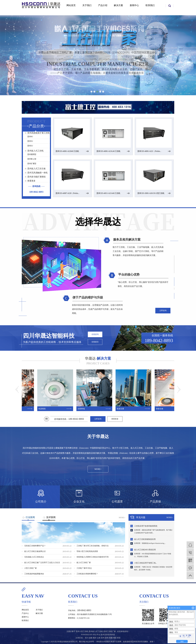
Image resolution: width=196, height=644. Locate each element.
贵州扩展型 (32, 164)
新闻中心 (134, 5)
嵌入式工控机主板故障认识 (35, 551)
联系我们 (150, 5)
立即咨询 (163, 311)
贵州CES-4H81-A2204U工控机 (67, 151)
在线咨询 (95, 334)
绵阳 (115, 638)
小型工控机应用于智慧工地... (146, 563)
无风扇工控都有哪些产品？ (35, 546)
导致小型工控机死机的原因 (87, 551)
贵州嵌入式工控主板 (36, 169)
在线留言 (95, 342)
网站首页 (71, 5)
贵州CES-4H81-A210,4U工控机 (108, 151)
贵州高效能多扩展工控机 (39, 133)
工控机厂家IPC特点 (84, 568)
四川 (87, 638)
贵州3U (30, 141)
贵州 (103, 638)
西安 (119, 638)
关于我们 (87, 5)
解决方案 (118, 5)
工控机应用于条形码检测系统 (146, 526)
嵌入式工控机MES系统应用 (145, 550)
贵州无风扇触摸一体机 (37, 173)
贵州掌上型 (32, 159)
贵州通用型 (32, 154)
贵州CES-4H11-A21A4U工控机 (108, 193)
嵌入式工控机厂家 (84, 563)
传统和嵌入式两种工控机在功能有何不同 (93, 557)
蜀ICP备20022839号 (87, 642)
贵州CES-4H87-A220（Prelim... (67, 193)
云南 (99, 638)
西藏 (111, 638)
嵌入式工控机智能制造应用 (145, 540)
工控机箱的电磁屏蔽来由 (34, 574)
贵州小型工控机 (82, 631)
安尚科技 (111, 635)
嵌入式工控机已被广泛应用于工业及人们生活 (42, 563)
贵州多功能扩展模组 (36, 177)
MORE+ (98, 469)
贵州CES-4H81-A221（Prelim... (149, 151)
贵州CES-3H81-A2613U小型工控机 (151, 193)
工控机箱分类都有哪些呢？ (87, 574)
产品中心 (25, 613)
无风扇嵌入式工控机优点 (34, 557)
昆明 (107, 638)
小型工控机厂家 (31, 568)
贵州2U (30, 146)
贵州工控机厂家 (110, 631)
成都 (91, 638)
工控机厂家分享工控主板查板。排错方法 (93, 546)
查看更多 (31, 181)
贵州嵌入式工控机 (35, 151)
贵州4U (30, 137)
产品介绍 (103, 5)
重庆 (95, 638)
